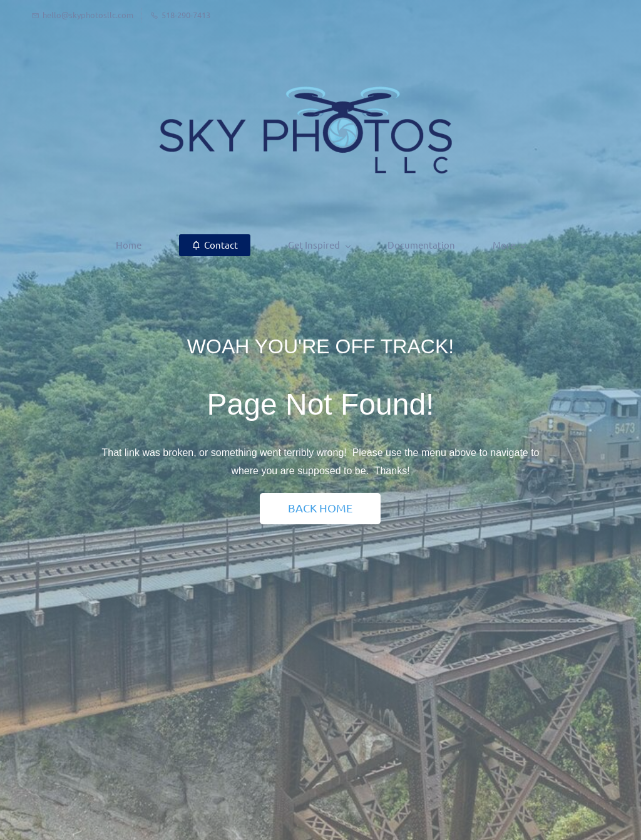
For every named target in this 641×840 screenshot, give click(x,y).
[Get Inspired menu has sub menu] (253, 245)
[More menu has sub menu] (575, 245)
